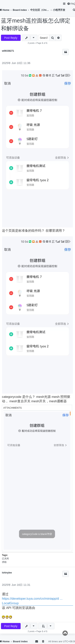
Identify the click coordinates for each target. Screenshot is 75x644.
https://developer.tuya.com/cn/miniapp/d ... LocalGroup (32, 601)
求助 (4, 562)
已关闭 (5, 559)
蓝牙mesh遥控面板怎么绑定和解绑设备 (36, 24)
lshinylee (7, 573)
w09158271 (8, 51)
